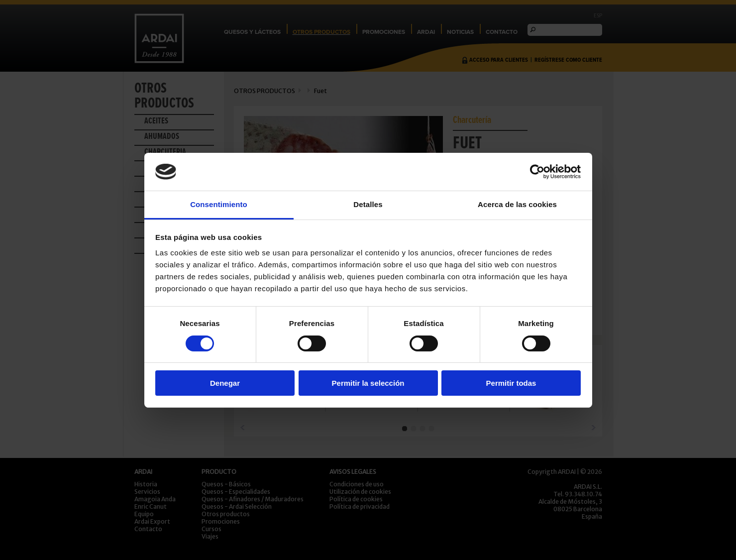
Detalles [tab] (368, 204)
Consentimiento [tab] (219, 204)
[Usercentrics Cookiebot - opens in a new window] (537, 172)
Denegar (225, 383)
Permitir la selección (368, 383)
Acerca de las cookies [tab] (517, 204)
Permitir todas (511, 383)
